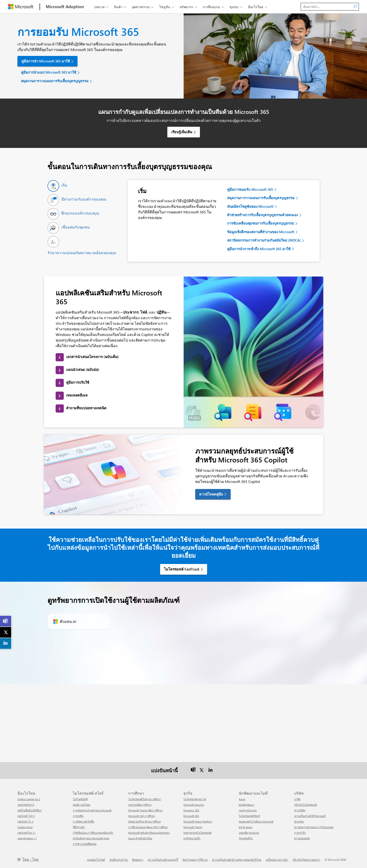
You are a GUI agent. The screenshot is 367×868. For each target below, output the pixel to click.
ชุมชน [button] (236, 7)
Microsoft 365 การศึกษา (142, 816)
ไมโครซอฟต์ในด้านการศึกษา (145, 799)
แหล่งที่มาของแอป (249, 833)
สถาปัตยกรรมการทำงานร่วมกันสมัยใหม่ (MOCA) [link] (264, 240)
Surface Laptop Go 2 (29, 799)
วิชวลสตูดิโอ (246, 838)
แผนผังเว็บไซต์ (96, 860)
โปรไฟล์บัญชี (80, 799)
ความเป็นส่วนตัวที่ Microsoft (310, 816)
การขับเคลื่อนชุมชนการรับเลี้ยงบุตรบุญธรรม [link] (261, 223)
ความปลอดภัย (302, 838)
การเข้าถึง (300, 833)
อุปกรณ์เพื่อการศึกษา (140, 805)
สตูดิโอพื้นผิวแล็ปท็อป (29, 810)
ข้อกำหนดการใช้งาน (195, 860)
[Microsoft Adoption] (65, 7)
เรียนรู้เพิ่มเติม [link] (182, 132)
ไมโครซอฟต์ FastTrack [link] (182, 569)
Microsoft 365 (191, 816)
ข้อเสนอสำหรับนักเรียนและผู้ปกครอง (149, 833)
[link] (6, 621)
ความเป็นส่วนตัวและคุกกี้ (163, 860)
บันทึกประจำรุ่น (119, 860)
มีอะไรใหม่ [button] (258, 7)
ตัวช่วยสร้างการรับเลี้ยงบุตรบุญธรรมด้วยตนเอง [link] (263, 215)
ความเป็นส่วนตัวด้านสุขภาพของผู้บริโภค (237, 860)
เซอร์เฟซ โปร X (26, 816)
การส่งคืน (78, 816)
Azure (242, 799)
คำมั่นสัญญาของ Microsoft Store (91, 838)
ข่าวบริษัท (300, 810)
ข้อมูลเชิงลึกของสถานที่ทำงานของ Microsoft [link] (261, 232)
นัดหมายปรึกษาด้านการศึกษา (145, 822)
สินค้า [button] (121, 7)
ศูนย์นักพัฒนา (247, 805)
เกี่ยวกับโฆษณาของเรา (306, 860)
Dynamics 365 (191, 810)
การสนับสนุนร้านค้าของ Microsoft (92, 810)
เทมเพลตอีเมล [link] (77, 395)
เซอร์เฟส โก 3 (25, 822)
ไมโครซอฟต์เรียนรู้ (249, 816)
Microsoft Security (194, 805)
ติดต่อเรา (138, 860)
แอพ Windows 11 (27, 838)
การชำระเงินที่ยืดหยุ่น (85, 844)
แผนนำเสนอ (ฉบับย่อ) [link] (83, 369)
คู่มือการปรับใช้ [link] (78, 382)
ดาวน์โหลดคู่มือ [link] (211, 494)
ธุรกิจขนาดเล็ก (192, 838)
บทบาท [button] (102, 7)
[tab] (57, 186)
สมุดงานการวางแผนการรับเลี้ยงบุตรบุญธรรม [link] (55, 81)
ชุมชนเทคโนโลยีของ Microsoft (256, 822)
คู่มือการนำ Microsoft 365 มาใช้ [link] (46, 61)
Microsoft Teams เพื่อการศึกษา (145, 810)
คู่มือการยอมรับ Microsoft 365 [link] (250, 189)
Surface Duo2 (25, 827)
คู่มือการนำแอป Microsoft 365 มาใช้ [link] (49, 72)
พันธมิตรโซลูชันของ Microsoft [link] (250, 206)
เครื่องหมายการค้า (277, 860)
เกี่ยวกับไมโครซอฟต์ (306, 805)
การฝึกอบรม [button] (214, 7)
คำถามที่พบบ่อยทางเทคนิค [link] (86, 408)
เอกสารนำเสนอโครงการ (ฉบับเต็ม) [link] (92, 357)
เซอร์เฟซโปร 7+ (27, 833)
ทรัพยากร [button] (189, 7)
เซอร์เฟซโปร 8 (26, 805)
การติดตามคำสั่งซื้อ (84, 822)
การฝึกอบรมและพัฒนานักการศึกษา (148, 827)
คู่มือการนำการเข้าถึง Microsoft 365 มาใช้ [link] (259, 249)
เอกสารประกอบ (248, 810)
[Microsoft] (21, 7)
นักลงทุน (299, 822)
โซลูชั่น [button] (167, 7)
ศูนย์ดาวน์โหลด (82, 805)
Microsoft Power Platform (198, 822)
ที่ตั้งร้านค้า (79, 827)
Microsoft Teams (193, 827)
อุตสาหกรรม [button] (143, 7)
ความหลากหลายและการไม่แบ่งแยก (314, 827)
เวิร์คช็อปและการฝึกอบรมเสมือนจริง (93, 833)
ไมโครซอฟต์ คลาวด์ (195, 799)
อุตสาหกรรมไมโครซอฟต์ (197, 833)
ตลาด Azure (246, 827)
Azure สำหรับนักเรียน (140, 838)
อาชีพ (297, 799)
